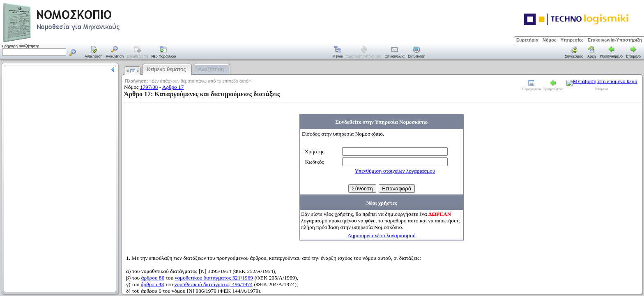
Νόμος (550, 40)
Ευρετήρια (527, 40)
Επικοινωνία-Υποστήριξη (615, 40)
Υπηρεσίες (572, 40)
